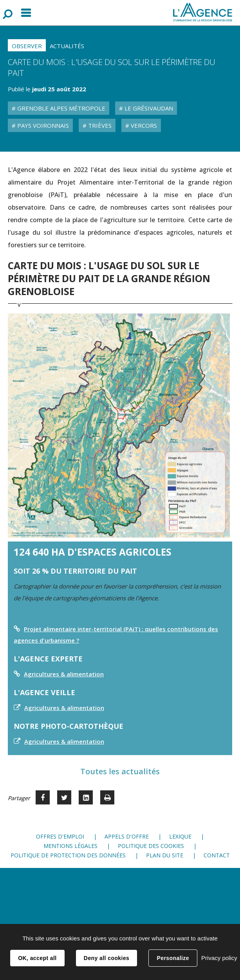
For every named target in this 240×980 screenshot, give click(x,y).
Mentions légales (70, 846)
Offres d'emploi (60, 836)
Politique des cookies (151, 846)
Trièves (99, 125)
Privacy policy (219, 958)
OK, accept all (37, 958)
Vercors (143, 125)
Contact (217, 855)
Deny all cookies (106, 958)
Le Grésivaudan (148, 108)
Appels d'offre (127, 836)
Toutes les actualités (120, 771)
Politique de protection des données (68, 855)
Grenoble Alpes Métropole (60, 108)
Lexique (180, 836)
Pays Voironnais (42, 125)
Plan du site (165, 855)
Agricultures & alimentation (64, 674)
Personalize (173, 958)
